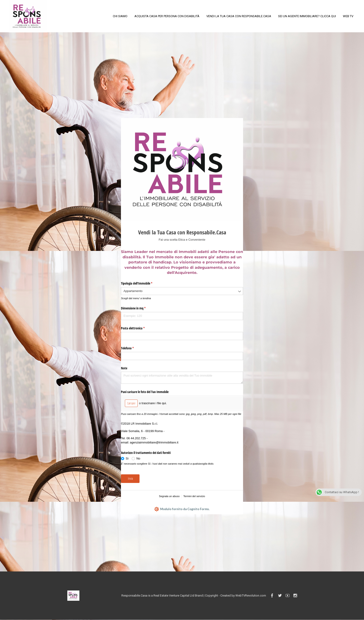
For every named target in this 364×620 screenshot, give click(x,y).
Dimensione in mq (139, 308)
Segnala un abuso (169, 496)
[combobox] (182, 291)
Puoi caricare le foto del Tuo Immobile (145, 392)
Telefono (133, 348)
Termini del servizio (194, 496)
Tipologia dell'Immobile (142, 283)
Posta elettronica (138, 328)
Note (124, 368)
